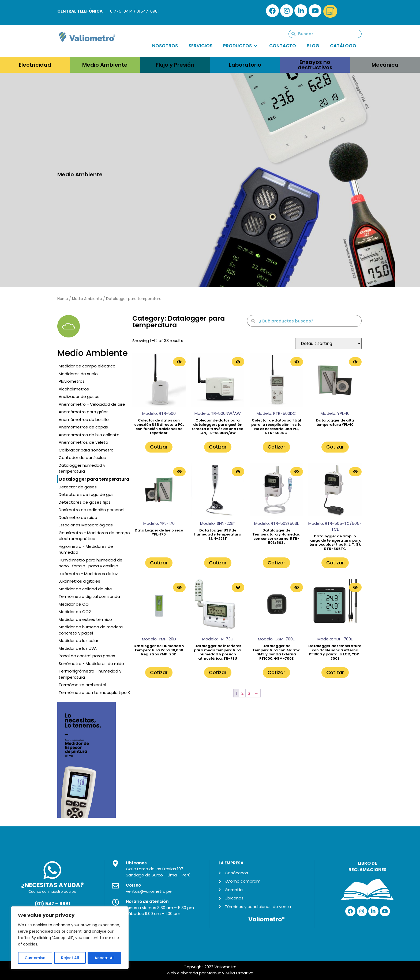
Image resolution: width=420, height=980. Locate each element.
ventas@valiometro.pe (149, 891)
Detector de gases (78, 487)
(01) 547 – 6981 (52, 904)
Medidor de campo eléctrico (87, 366)
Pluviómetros (72, 381)
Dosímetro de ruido (78, 517)
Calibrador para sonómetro (86, 450)
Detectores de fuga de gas (86, 494)
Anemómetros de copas (83, 427)
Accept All (105, 958)
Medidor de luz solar (78, 641)
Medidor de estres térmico (85, 619)
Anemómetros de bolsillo (84, 419)
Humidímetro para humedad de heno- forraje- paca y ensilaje (91, 563)
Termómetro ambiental (82, 685)
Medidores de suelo (78, 374)
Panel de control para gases (87, 656)
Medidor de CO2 (75, 612)
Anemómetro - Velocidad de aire (92, 404)
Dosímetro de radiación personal (91, 510)
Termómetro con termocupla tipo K (94, 692)
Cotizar (159, 447)
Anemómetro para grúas (84, 412)
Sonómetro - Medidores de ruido (91, 664)
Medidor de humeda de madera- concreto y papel (92, 630)
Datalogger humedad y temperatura (82, 468)
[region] (70, 938)
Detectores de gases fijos (85, 502)
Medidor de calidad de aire (85, 589)
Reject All (70, 958)
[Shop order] (328, 343)
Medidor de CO (74, 604)
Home (63, 299)
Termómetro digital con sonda (89, 596)
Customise (35, 958)
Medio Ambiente (87, 299)
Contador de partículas (82, 457)
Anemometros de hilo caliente (89, 435)
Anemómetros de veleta (83, 442)
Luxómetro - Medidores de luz (88, 574)
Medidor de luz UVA (78, 648)
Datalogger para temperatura (94, 479)
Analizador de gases (79, 396)
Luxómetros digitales (79, 581)
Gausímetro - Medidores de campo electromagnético (94, 536)
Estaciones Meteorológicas (86, 525)
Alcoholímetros (74, 389)
